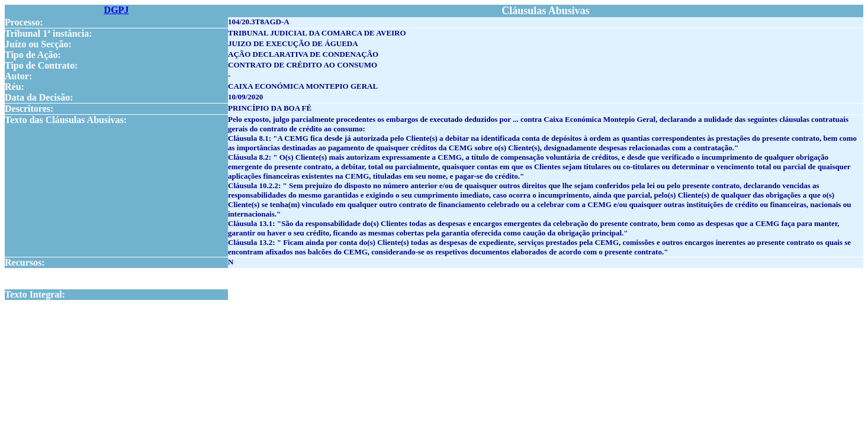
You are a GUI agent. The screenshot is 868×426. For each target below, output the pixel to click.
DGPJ (117, 10)
